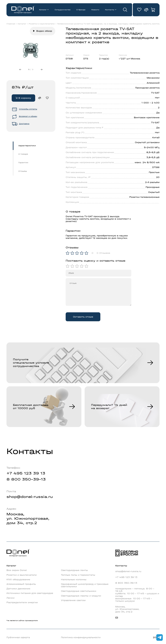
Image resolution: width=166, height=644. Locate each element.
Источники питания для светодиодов (30, 593)
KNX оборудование (18, 580)
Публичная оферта (18, 637)
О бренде (81, 10)
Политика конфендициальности (81, 637)
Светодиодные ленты (74, 570)
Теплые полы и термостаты (78, 575)
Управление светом (73, 600)
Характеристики (27, 146)
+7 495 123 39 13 (26, 473)
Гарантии (23, 163)
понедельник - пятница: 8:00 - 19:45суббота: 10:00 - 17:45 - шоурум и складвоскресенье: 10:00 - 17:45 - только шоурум (137, 595)
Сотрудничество (63, 10)
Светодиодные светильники (79, 591)
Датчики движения (18, 589)
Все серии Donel (17, 570)
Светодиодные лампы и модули (81, 596)
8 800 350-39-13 (26, 479)
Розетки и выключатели (42, 24)
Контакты (110, 10)
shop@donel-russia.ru (30, 497)
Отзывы (23, 171)
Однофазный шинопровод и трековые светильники (85, 585)
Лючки (10, 598)
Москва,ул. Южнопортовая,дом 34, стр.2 (28, 519)
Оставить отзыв (83, 317)
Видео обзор (44, 31)
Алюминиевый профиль (21, 584)
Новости (95, 10)
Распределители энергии (22, 602)
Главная (11, 24)
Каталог (43, 10)
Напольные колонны (74, 580)
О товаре (23, 154)
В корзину (23, 98)
